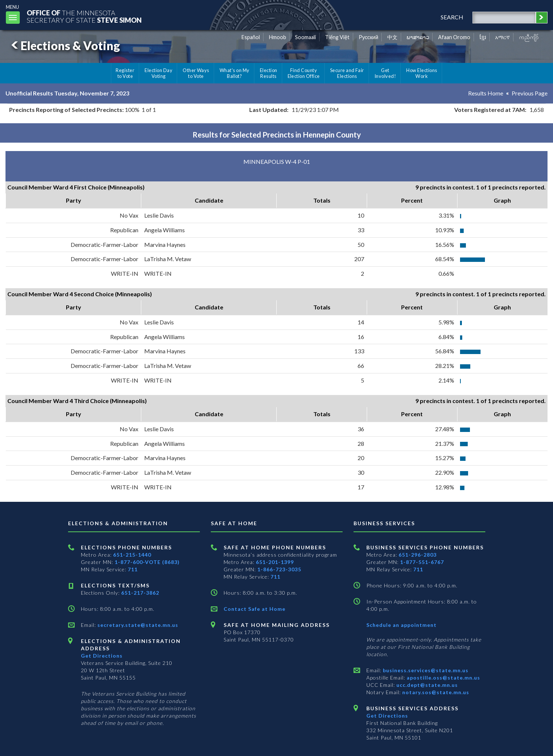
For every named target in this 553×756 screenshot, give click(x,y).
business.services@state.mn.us (425, 670)
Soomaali (305, 37)
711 (133, 569)
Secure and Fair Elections (347, 73)
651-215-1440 (132, 555)
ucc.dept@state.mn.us (426, 685)
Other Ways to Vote (196, 73)
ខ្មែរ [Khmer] (483, 37)
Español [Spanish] (251, 37)
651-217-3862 (140, 593)
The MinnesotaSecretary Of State (84, 16)
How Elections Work (422, 73)
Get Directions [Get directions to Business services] (387, 716)
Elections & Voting (64, 46)
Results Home (486, 93)
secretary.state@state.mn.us (137, 625)
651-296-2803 (418, 555)
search (452, 17)
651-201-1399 (275, 562)
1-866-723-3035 (279, 569)
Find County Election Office (304, 73)
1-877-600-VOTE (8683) (147, 562)
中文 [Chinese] (392, 37)
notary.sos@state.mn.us (435, 692)
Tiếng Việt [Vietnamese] (337, 37)
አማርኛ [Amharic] (502, 37)
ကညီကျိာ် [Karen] (529, 37)
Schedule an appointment (401, 625)
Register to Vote (125, 73)
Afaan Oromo (454, 37)
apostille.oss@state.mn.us (443, 678)
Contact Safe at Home (255, 609)
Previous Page (530, 93)
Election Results (269, 73)
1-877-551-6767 (422, 562)
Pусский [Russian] (369, 37)
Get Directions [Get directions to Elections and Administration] (102, 656)
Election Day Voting (158, 73)
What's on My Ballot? (235, 73)
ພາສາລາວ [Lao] (418, 37)
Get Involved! (385, 73)
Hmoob (278, 37)
